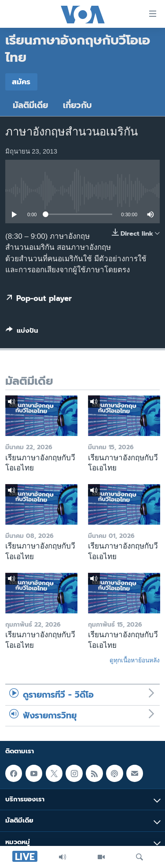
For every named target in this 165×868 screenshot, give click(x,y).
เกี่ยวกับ (77, 105)
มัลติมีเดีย (30, 105)
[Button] (22, 332)
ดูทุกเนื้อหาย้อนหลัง (135, 660)
